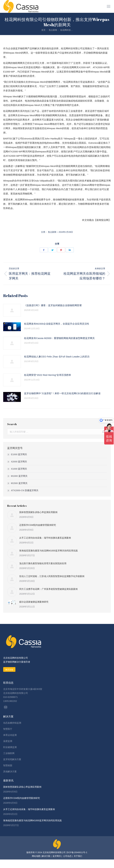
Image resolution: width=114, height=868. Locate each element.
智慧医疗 (8, 729)
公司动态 (67, 856)
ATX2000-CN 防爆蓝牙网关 (25, 490)
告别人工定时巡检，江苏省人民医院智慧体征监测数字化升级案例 (52, 576)
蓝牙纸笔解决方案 (12, 759)
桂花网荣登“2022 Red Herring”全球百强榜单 (48, 375)
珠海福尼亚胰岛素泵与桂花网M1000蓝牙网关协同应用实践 (49, 551)
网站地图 (36, 856)
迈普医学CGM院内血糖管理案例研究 (38, 525)
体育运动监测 (10, 735)
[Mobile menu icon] (109, 6)
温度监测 (8, 741)
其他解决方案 (10, 771)
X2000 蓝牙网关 (19, 462)
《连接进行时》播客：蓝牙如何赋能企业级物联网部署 (53, 305)
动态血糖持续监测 (12, 723)
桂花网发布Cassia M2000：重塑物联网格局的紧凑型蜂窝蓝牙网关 (59, 338)
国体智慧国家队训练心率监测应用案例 (38, 512)
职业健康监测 (10, 747)
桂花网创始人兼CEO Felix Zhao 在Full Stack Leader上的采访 (57, 357)
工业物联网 (9, 753)
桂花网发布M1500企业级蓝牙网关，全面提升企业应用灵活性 (57, 324)
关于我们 (78, 856)
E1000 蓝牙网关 (19, 454)
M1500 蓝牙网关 (19, 483)
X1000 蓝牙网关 (19, 469)
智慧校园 (8, 765)
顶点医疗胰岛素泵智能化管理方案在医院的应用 (43, 563)
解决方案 (46, 856)
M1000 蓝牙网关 (19, 476)
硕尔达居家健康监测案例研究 (34, 602)
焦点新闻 (52, 232)
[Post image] (12, 310)
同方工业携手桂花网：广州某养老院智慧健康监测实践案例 (48, 589)
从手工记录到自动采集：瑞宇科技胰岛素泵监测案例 (45, 538)
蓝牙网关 (56, 856)
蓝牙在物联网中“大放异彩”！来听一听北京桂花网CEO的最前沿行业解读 (62, 393)
